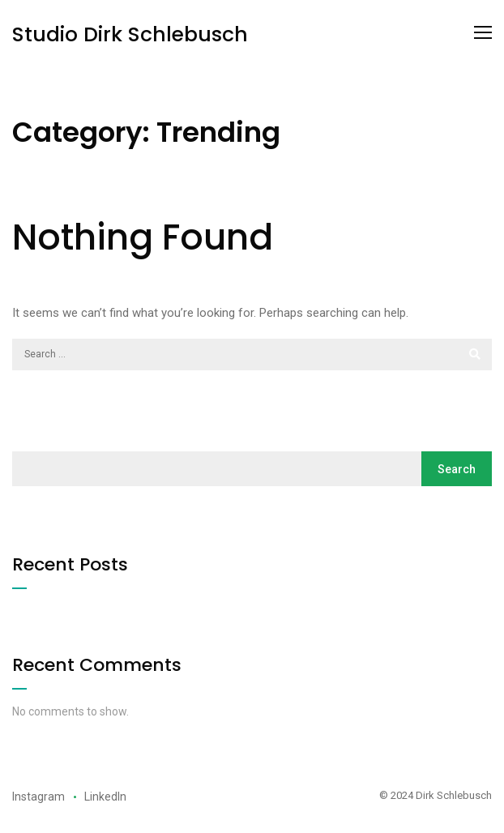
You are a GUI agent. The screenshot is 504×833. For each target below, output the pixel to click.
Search (457, 469)
